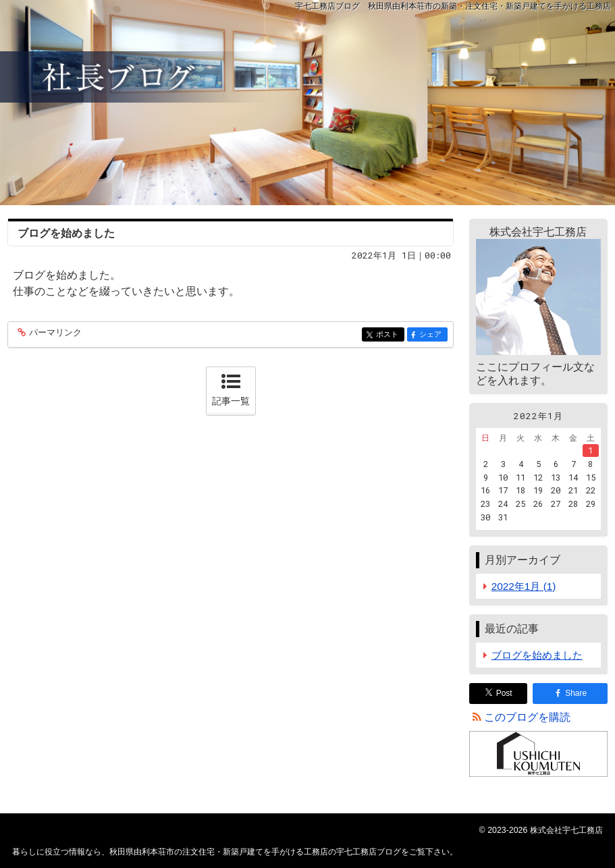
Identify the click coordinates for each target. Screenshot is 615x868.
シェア (432, 335)
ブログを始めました (66, 233)
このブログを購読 (527, 717)
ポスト (389, 335)
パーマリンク (54, 333)
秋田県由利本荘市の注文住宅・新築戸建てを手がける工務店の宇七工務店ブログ (307, 103)
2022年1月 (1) (524, 586)
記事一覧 (231, 401)
